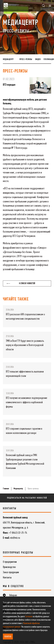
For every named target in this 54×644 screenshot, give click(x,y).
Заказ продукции (11, 572)
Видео (38, 59)
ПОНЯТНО (8, 637)
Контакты (7, 578)
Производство (9, 567)
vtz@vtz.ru (15, 538)
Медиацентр (8, 59)
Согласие (29, 617)
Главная (6, 489)
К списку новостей (21, 283)
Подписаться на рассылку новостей (27, 498)
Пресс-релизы (26, 59)
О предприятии (10, 562)
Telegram (13, 595)
